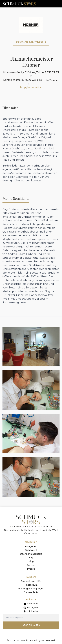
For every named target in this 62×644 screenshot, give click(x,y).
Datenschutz (31, 592)
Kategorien (31, 546)
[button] (58, 4)
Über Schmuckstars (31, 554)
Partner (31, 565)
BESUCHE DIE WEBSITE (31, 42)
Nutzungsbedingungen (31, 589)
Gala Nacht (31, 550)
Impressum (31, 585)
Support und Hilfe (31, 581)
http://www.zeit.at (31, 87)
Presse (31, 569)
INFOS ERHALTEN (31, 625)
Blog (31, 561)
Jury (31, 558)
